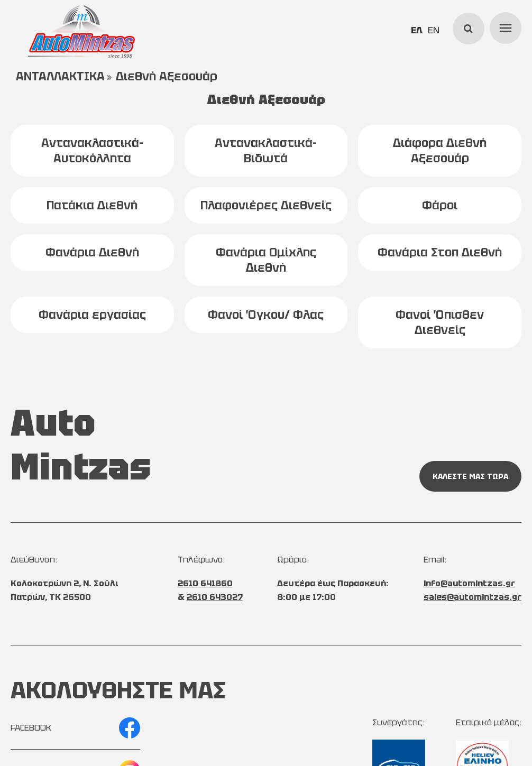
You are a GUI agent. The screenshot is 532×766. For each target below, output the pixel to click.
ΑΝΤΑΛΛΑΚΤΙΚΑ (60, 76)
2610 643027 (215, 597)
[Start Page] (81, 32)
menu (504, 26)
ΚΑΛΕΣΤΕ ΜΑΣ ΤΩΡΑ (470, 476)
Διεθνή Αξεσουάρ (167, 76)
